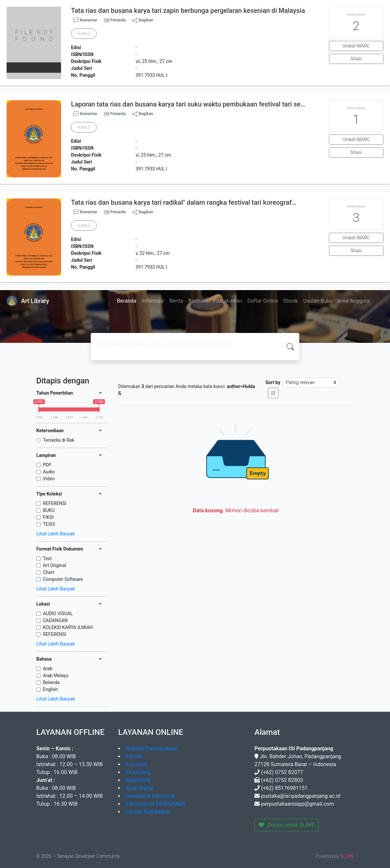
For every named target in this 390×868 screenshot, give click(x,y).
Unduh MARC (356, 46)
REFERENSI (55, 503)
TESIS (49, 524)
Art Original (54, 565)
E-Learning (138, 772)
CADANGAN (55, 620)
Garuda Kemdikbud (148, 812)
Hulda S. (84, 34)
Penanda (118, 20)
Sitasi (356, 59)
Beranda (127, 301)
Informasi (153, 301)
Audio (49, 472)
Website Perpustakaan (152, 748)
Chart (49, 572)
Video (49, 479)
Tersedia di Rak (59, 440)
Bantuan (198, 301)
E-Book (134, 756)
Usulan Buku (318, 301)
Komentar (85, 20)
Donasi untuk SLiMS (287, 825)
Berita (176, 301)
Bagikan (143, 20)
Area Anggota (354, 301)
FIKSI (48, 517)
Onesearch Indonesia (150, 796)
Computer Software (63, 579)
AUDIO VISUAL (58, 614)
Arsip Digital (140, 788)
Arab (48, 669)
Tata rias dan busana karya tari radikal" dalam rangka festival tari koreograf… (184, 202)
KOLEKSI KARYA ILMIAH (68, 627)
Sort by (273, 382)
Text (47, 558)
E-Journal (136, 764)
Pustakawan (227, 301)
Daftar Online (262, 301)
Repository (138, 780)
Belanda (51, 682)
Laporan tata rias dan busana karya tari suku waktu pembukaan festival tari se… (188, 104)
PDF (47, 465)
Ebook (290, 301)
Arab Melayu (56, 675)
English (50, 689)
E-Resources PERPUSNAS (156, 804)
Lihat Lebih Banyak (56, 534)
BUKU (49, 510)
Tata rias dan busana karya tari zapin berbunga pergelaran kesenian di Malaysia (188, 11)
